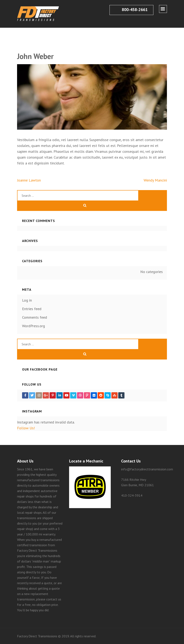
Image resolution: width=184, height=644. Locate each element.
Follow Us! (26, 428)
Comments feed (35, 317)
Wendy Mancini (155, 180)
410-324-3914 (132, 495)
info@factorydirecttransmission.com (147, 469)
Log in (27, 300)
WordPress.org (34, 326)
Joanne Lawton (29, 180)
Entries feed (32, 309)
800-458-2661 (131, 10)
